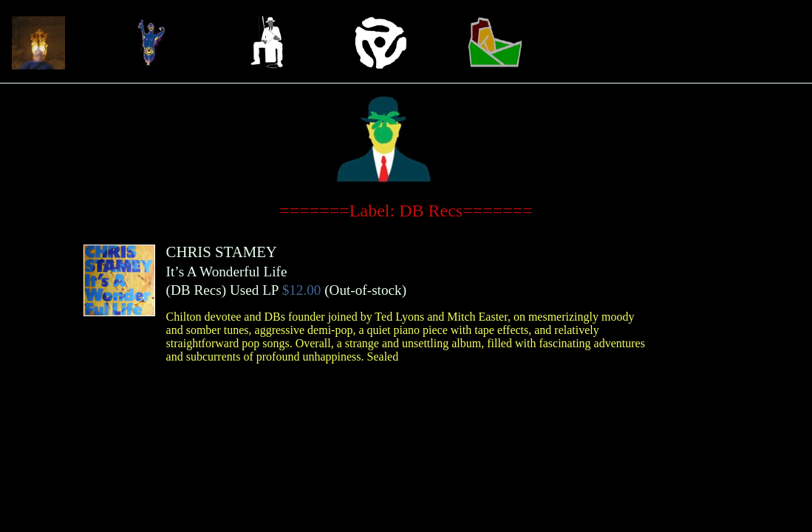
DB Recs (196, 290)
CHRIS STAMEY (222, 252)
